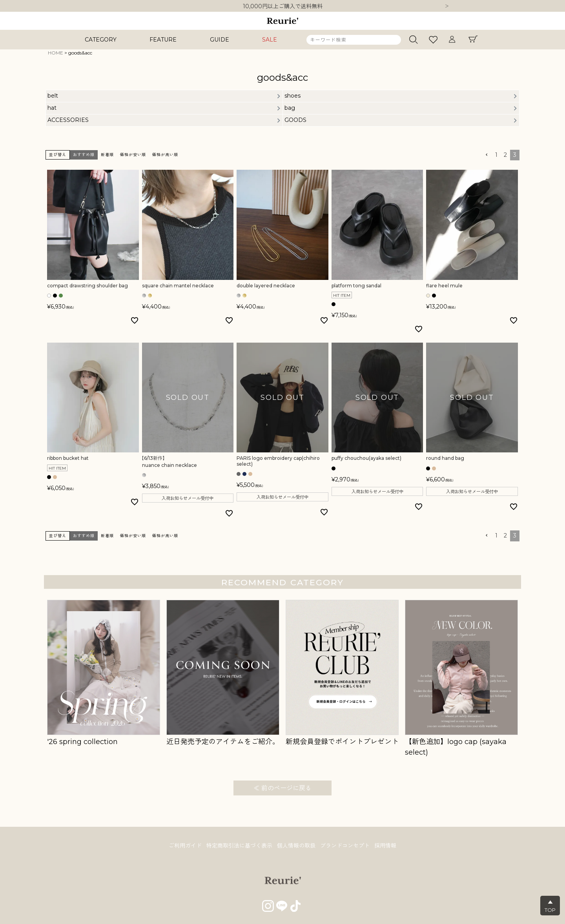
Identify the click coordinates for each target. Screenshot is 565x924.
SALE (270, 40)
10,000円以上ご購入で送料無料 (283, 6)
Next (447, 7)
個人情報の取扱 (296, 846)
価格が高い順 (165, 155)
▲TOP (550, 906)
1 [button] (496, 155)
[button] (487, 155)
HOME (56, 53)
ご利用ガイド (185, 846)
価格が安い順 (133, 155)
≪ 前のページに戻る (282, 788)
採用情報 (385, 846)
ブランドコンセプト (345, 846)
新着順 (107, 155)
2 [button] (505, 155)
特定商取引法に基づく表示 (239, 846)
